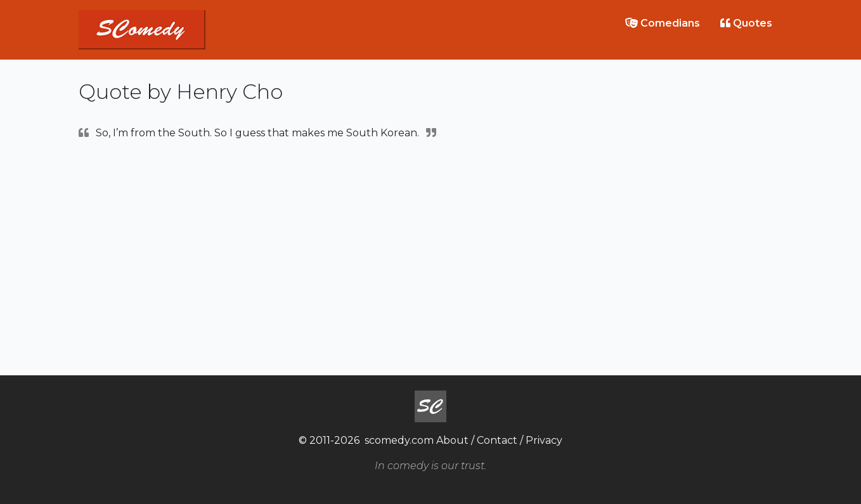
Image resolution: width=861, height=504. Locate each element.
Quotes (746, 23)
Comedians (663, 23)
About (452, 440)
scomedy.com (399, 440)
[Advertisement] (430, 256)
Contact (497, 440)
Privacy (544, 440)
